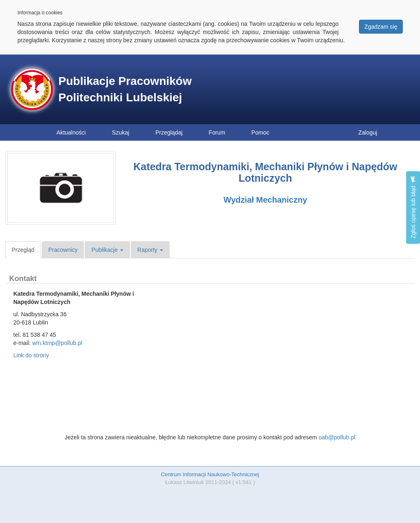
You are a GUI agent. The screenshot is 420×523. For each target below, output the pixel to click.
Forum (217, 132)
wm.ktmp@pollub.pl (57, 343)
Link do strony (31, 355)
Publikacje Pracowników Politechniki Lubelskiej (125, 89)
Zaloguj (368, 132)
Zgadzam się (381, 27)
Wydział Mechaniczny (265, 200)
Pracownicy (63, 250)
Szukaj (120, 132)
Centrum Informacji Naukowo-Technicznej (210, 474)
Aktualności (71, 132)
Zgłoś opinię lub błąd (413, 207)
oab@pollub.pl (337, 437)
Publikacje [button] (107, 250)
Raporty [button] (150, 250)
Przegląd (23, 250)
